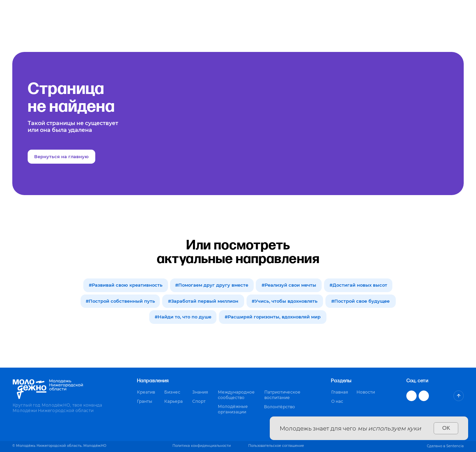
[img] (459, 396)
